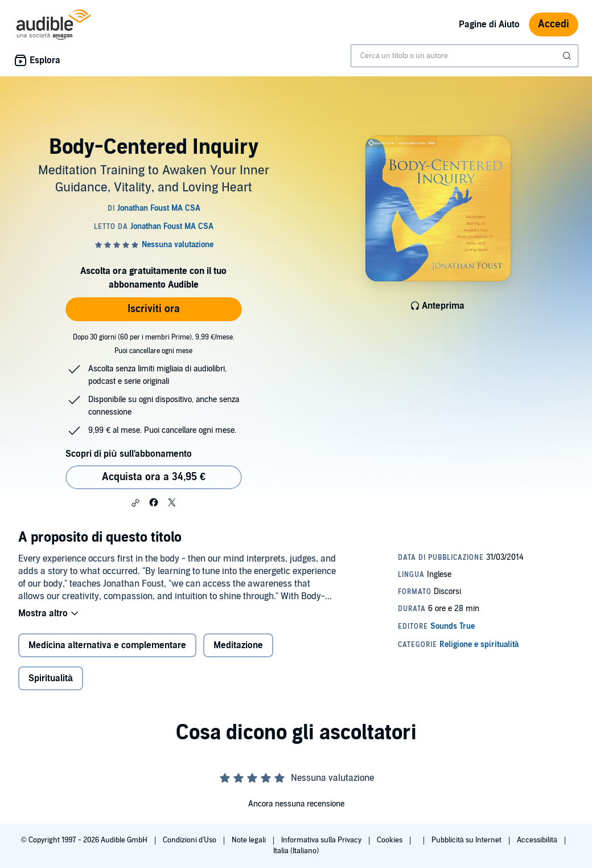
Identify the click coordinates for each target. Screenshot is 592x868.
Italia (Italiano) (296, 851)
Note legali (250, 840)
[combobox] (464, 56)
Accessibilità (538, 840)
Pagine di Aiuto (489, 24)
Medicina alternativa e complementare (107, 645)
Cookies (390, 840)
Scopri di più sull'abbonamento (128, 454)
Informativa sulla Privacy (322, 840)
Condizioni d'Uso (190, 840)
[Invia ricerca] (568, 56)
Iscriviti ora (154, 309)
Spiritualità (51, 678)
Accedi (554, 24)
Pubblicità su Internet (467, 840)
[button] (135, 503)
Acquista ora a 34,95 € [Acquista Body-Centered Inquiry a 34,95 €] (154, 477)
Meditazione (238, 645)
